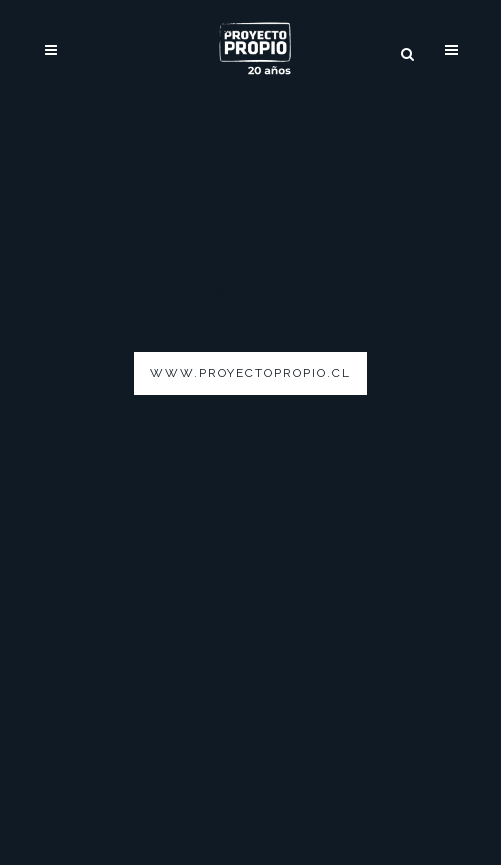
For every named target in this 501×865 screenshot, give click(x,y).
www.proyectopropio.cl (250, 373)
